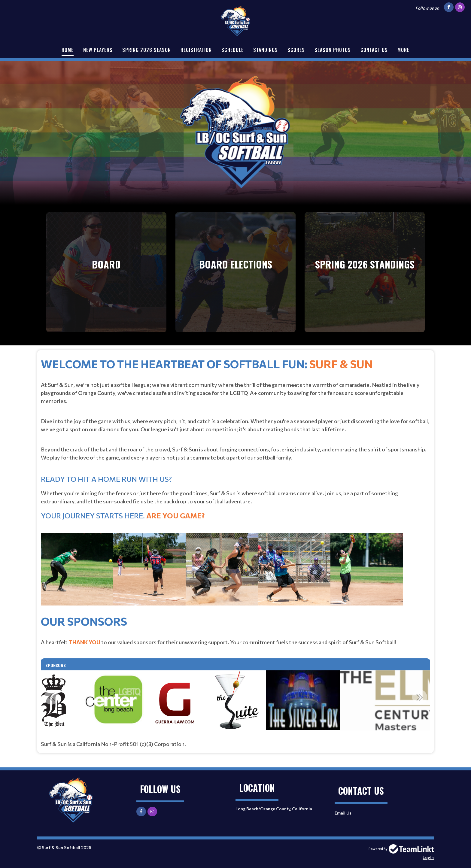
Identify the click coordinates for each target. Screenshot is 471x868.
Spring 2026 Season (147, 50)
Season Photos (333, 50)
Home (68, 50)
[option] (235, 700)
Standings (266, 50)
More (403, 50)
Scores (296, 50)
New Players (98, 50)
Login (428, 857)
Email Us (343, 813)
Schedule (232, 50)
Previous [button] (51, 697)
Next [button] (420, 697)
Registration (196, 50)
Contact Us (374, 50)
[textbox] (235, 484)
